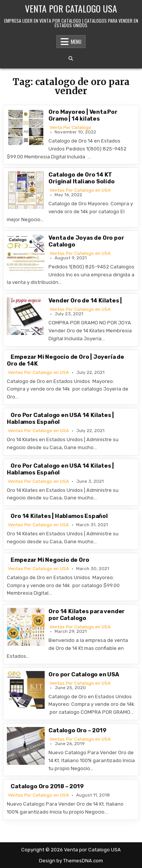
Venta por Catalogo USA (71, 8)
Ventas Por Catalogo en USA (80, 190)
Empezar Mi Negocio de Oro (50, 560)
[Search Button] (71, 59)
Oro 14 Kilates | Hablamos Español (59, 516)
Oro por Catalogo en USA (84, 674)
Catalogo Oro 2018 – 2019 (47, 786)
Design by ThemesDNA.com (71, 861)
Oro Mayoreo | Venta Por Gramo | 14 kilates (83, 115)
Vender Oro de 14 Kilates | (85, 301)
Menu (76, 42)
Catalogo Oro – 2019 (77, 730)
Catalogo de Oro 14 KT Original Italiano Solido (81, 178)
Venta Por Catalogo (70, 127)
